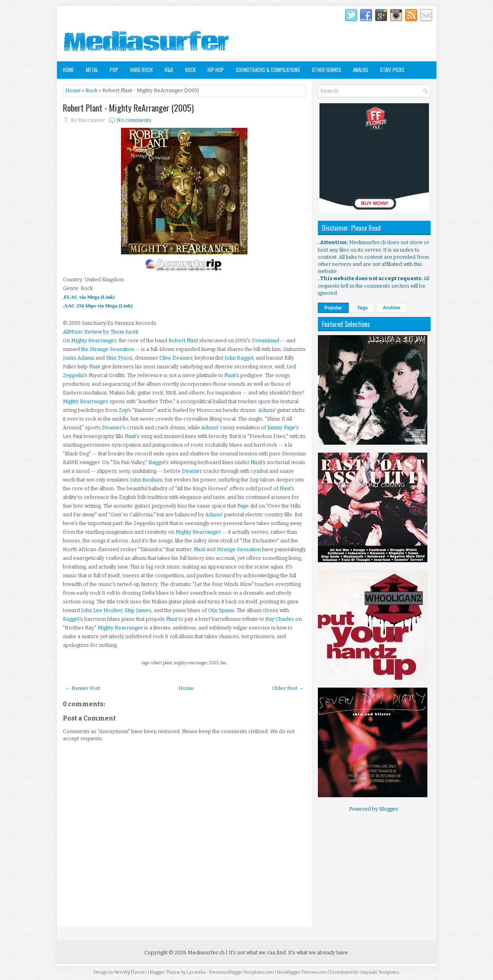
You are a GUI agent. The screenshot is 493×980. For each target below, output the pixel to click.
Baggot (157, 462)
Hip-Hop (216, 70)
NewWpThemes (131, 972)
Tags (362, 308)
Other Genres (327, 70)
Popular (333, 308)
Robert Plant (183, 340)
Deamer (112, 427)
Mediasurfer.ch (206, 953)
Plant (95, 367)
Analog (361, 70)
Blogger (388, 809)
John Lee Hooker (102, 610)
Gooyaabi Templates (379, 972)
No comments (134, 120)
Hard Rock (141, 70)
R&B (169, 70)
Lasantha (196, 972)
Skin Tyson (119, 358)
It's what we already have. (319, 953)
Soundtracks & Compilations (268, 70)
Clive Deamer (176, 358)
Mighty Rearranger (94, 340)
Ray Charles (280, 619)
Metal (92, 70)
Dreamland (265, 340)
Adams (266, 410)
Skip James (138, 610)
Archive (391, 308)
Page (243, 506)
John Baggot (239, 358)
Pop (114, 70)
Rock (190, 70)
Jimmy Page (281, 427)
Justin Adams (79, 358)
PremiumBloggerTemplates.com (242, 972)
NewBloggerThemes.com (302, 972)
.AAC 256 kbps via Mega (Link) (98, 306)
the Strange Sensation (108, 349)
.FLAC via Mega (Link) (89, 297)
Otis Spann (221, 610)
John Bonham (146, 480)
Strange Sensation (239, 549)
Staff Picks (392, 70)
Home (68, 70)
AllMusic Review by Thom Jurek (101, 332)
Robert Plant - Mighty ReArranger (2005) (128, 108)
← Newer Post (83, 688)
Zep (123, 410)
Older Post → (288, 688)
